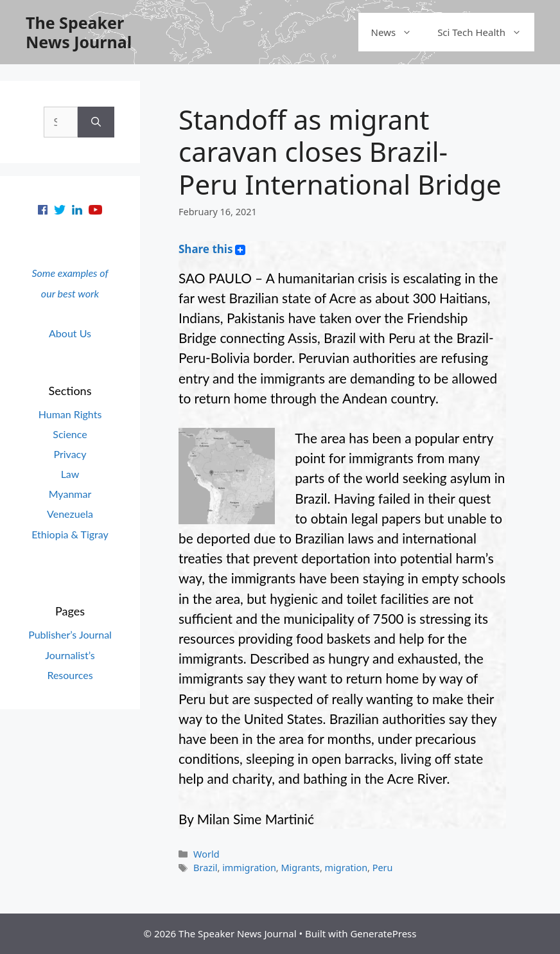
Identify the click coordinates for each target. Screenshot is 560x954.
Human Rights (70, 414)
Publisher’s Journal (70, 634)
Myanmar (70, 494)
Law (70, 474)
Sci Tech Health (486, 32)
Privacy (70, 454)
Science (70, 434)
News (398, 32)
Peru (383, 868)
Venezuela (70, 514)
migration (346, 868)
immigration (249, 868)
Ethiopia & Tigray (70, 534)
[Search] (96, 122)
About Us (70, 333)
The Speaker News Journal (79, 32)
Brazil (205, 868)
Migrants (300, 868)
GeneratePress (383, 933)
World (206, 854)
